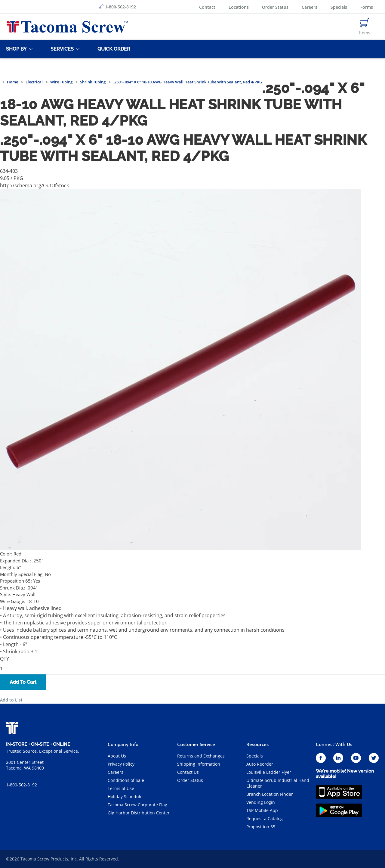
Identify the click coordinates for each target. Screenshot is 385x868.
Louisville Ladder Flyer (269, 772)
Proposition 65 (261, 827)
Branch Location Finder (270, 794)
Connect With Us (334, 744)
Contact (207, 7)
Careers (310, 7)
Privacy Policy (121, 764)
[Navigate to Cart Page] (365, 27)
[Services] (61, 49)
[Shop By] (15, 49)
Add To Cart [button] (23, 682)
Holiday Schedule (125, 796)
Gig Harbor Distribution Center (139, 813)
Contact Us (188, 772)
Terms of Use (121, 788)
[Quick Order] (113, 49)
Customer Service (196, 744)
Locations (239, 7)
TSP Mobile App (262, 810)
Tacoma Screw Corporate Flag (137, 805)
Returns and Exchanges (201, 756)
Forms (367, 7)
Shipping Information (199, 764)
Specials (339, 7)
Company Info (123, 744)
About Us (117, 756)
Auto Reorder (260, 764)
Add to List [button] (11, 700)
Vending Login (261, 802)
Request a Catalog (265, 818)
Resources (257, 744)
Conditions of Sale (126, 780)
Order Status (275, 7)
